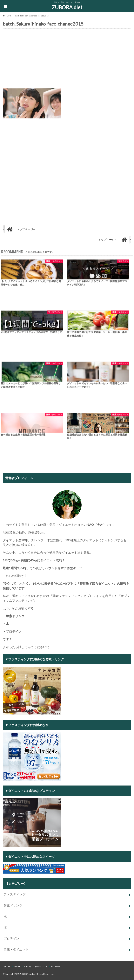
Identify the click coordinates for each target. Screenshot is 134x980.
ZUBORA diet (67, 7)
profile (7, 966)
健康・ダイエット (16, 949)
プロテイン (11, 938)
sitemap (28, 966)
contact (17, 966)
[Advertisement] (67, 60)
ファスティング (15, 894)
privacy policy (41, 966)
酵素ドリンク (13, 905)
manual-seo (56, 966)
